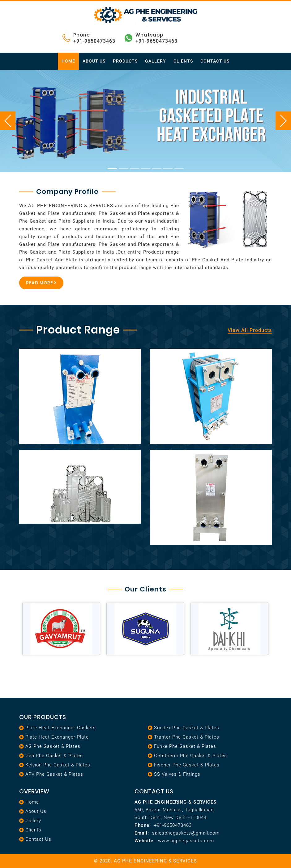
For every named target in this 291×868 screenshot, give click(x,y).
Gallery (156, 61)
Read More (41, 283)
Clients (183, 61)
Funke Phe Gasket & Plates (185, 746)
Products (125, 61)
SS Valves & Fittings (177, 774)
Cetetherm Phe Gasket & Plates (190, 756)
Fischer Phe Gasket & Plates (187, 765)
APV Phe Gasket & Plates (54, 774)
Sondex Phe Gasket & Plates (187, 728)
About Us (94, 61)
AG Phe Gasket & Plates (53, 746)
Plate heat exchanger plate (57, 737)
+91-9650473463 (94, 41)
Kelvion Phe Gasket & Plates (58, 765)
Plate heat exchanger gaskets (61, 728)
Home (68, 61)
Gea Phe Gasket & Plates (54, 756)
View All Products (250, 330)
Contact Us (215, 61)
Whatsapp (149, 35)
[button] (22, 121)
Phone (82, 35)
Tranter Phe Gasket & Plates (187, 737)
